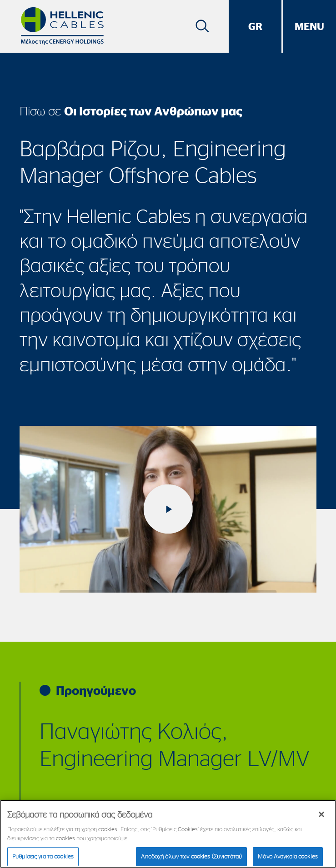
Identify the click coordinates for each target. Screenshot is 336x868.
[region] (168, 834)
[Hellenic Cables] (62, 26)
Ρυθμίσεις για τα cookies (43, 856)
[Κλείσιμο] (321, 814)
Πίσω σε (131, 111)
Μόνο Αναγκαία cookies (288, 856)
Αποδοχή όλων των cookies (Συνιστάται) (191, 856)
